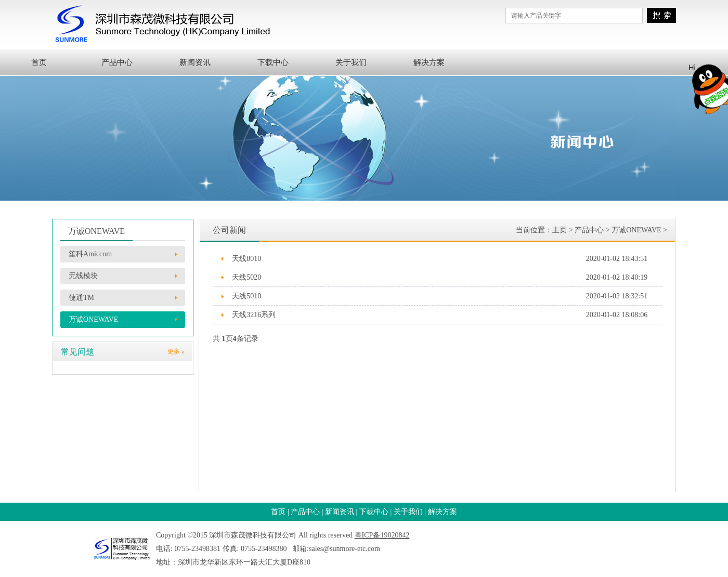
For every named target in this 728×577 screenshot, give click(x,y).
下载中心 (273, 62)
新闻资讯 (195, 62)
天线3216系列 (254, 315)
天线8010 (246, 259)
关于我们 (351, 62)
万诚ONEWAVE (93, 319)
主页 (560, 230)
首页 (39, 62)
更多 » (176, 351)
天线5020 (246, 277)
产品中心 (117, 62)
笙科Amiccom (90, 254)
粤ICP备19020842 (382, 535)
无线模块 (83, 276)
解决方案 (429, 62)
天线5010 (246, 296)
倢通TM (81, 298)
